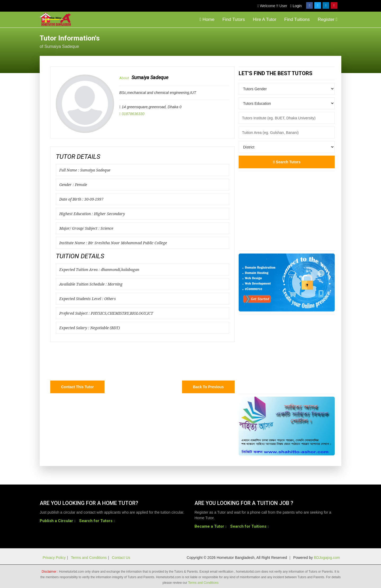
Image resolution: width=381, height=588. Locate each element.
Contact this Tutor (77, 387)
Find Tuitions (297, 19)
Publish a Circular (56, 521)
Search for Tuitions (248, 526)
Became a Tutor (209, 526)
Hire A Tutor (265, 19)
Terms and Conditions (89, 558)
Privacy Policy (54, 558)
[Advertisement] (299, 41)
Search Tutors (287, 162)
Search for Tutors (96, 521)
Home (207, 19)
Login (296, 6)
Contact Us (121, 558)
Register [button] (328, 19)
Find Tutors (233, 19)
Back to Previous (208, 387)
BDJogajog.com (327, 558)
